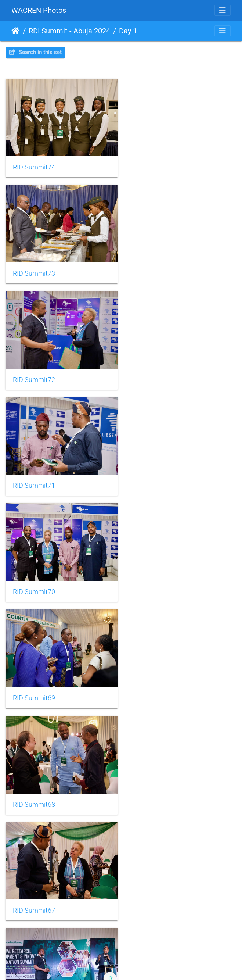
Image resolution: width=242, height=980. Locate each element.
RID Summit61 (155, 794)
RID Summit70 (34, 375)
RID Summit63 (155, 689)
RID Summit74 (34, 165)
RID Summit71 (155, 270)
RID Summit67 (155, 480)
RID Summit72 (34, 271)
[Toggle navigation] (223, 10)
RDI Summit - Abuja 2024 (69, 31)
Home (16, 31)
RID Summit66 (34, 584)
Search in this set (35, 52)
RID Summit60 (34, 899)
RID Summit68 (34, 480)
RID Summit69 (155, 375)
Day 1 (128, 31)
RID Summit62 (34, 794)
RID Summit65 (155, 585)
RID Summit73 (155, 166)
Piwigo (137, 964)
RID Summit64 (34, 689)
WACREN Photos (39, 10)
